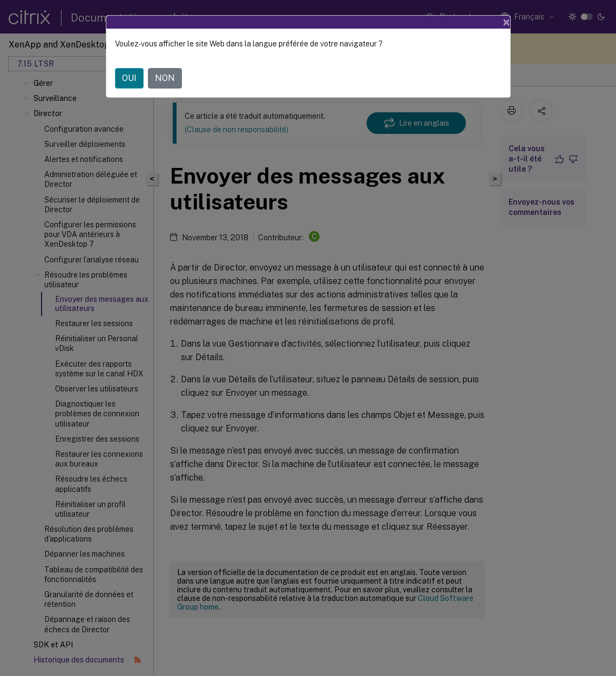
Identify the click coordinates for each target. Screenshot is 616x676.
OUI (129, 78)
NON (165, 78)
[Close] (506, 22)
